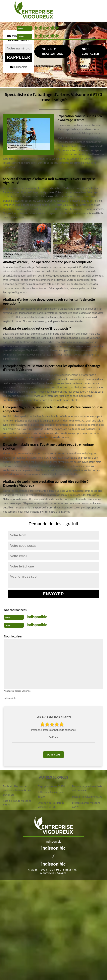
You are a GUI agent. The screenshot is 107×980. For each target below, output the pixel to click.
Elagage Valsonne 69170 (51, 786)
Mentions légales (54, 873)
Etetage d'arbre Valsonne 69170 (86, 805)
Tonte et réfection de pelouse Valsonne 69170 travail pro (17, 790)
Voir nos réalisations (53, 51)
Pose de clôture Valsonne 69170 (17, 803)
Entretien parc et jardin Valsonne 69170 (51, 805)
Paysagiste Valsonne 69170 (87, 797)
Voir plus (53, 755)
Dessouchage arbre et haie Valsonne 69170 (87, 788)
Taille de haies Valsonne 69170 (51, 795)
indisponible (47, 28)
